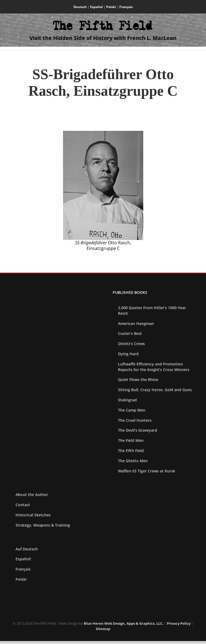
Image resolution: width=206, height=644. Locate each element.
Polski (111, 7)
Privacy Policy (179, 623)
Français (126, 7)
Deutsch (80, 7)
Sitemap (103, 629)
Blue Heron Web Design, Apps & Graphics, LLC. (124, 623)
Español (96, 7)
